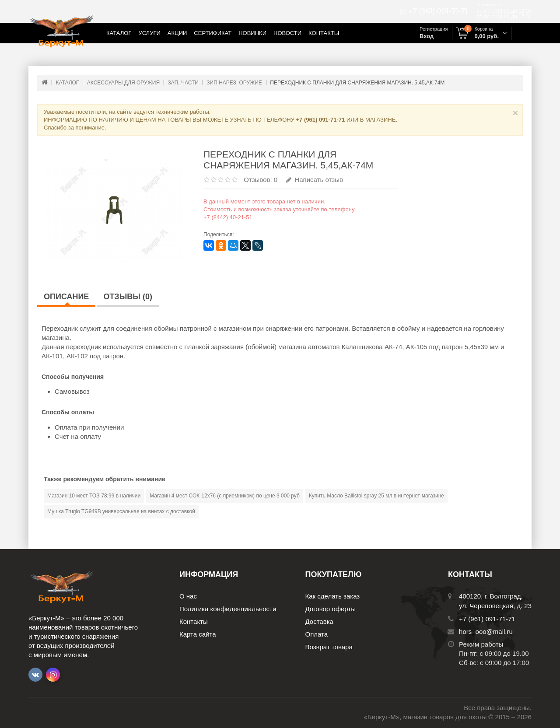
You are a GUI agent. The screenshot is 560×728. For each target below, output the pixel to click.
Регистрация (434, 29)
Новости (287, 33)
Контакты (324, 33)
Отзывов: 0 (261, 180)
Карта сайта (198, 634)
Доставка (319, 621)
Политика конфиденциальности (228, 609)
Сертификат (213, 33)
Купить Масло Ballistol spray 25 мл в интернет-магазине (376, 496)
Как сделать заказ (333, 596)
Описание (66, 297)
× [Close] (515, 113)
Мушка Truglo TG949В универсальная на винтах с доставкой (121, 511)
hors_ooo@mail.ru (486, 632)
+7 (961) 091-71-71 (438, 11)
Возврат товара (329, 647)
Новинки (252, 33)
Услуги (149, 33)
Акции (177, 33)
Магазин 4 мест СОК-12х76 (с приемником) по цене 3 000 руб (225, 496)
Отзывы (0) (128, 297)
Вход (427, 36)
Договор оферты (331, 609)
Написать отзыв (315, 180)
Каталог (119, 33)
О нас (188, 596)
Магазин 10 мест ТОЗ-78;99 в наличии (94, 496)
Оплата (317, 634)
